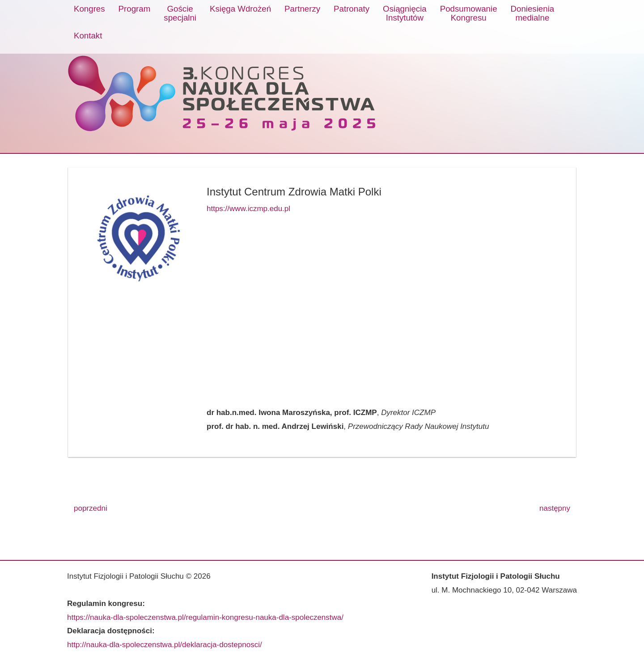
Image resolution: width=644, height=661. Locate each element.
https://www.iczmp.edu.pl (248, 209)
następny (555, 508)
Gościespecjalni (180, 13)
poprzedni (91, 508)
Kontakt (88, 36)
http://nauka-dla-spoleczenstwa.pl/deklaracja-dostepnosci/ (165, 645)
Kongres (89, 9)
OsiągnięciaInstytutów (405, 13)
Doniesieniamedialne (533, 13)
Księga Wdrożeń (240, 9)
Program (135, 9)
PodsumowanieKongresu (469, 13)
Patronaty (352, 9)
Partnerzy (302, 9)
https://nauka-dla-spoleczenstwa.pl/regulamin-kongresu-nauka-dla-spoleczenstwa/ (205, 617)
